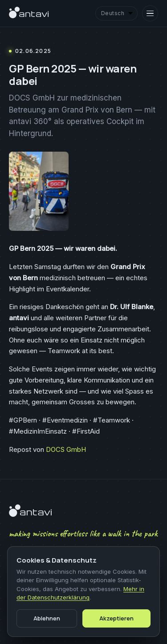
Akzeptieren (116, 618)
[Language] (116, 14)
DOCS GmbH (66, 449)
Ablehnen (47, 618)
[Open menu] (150, 13)
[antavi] (29, 13)
